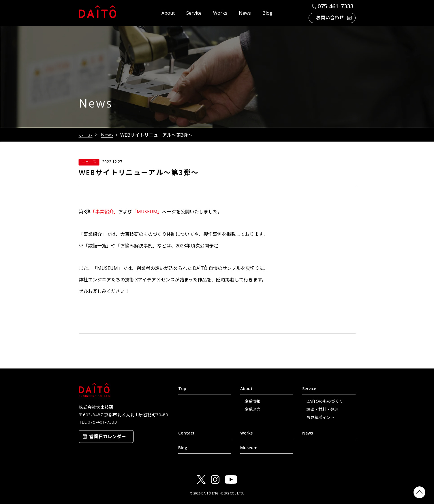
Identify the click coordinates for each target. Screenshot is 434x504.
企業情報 (252, 401)
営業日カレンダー (108, 437)
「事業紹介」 (104, 212)
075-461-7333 (332, 6)
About (168, 13)
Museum (249, 448)
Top (182, 389)
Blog (267, 13)
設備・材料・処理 (322, 409)
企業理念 (252, 409)
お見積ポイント (320, 417)
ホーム (86, 135)
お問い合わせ (330, 18)
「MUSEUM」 (147, 212)
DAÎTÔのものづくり (325, 401)
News (245, 13)
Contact (186, 433)
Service (194, 13)
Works (220, 13)
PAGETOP (419, 492)
